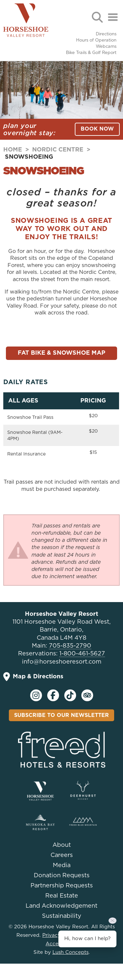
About (62, 845)
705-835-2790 (70, 646)
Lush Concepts (71, 952)
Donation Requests (62, 876)
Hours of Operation (96, 40)
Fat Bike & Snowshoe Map (61, 353)
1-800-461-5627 (82, 654)
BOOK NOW (97, 129)
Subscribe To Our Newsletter (61, 715)
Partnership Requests (62, 886)
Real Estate (62, 896)
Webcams (106, 47)
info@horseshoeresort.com (62, 662)
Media (62, 865)
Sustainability (62, 916)
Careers (62, 855)
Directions (106, 34)
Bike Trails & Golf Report (91, 53)
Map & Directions (33, 677)
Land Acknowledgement (61, 906)
